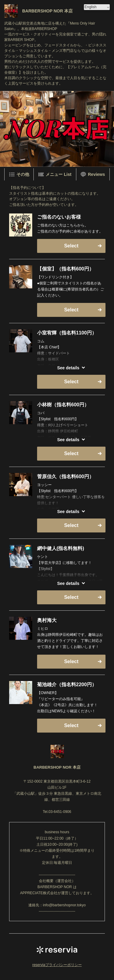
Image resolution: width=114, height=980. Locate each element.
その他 (19, 174)
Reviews (93, 174)
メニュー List (55, 174)
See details (68, 368)
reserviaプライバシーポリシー (57, 965)
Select (71, 246)
